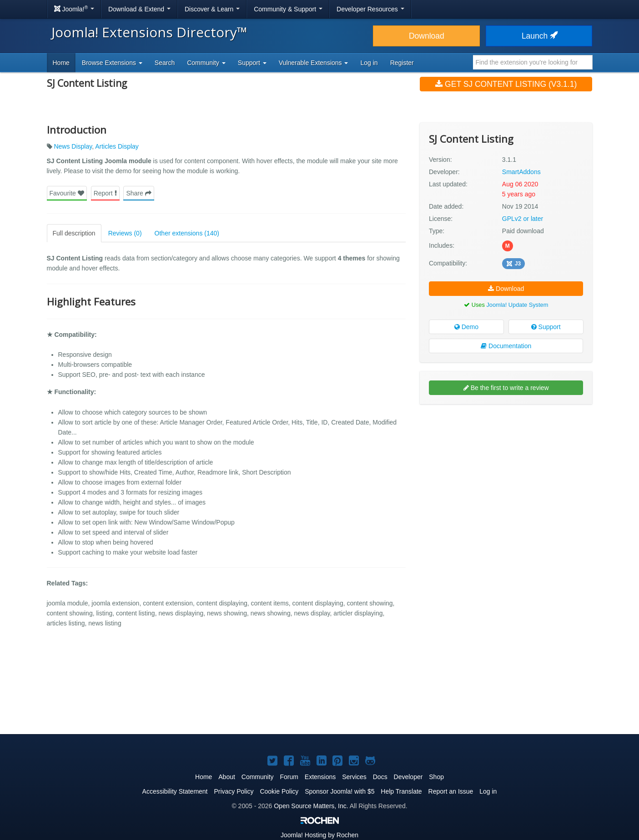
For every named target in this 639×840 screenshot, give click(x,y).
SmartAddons (521, 172)
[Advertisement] (506, 470)
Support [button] (252, 63)
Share (138, 193)
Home (61, 63)
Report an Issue (451, 791)
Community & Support (288, 9)
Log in (369, 63)
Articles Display (117, 146)
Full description (74, 233)
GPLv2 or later (523, 219)
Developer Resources (370, 9)
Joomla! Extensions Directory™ (149, 32)
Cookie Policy (279, 791)
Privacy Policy (234, 791)
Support (546, 327)
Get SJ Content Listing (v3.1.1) (506, 84)
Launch (539, 36)
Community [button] (206, 63)
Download (427, 36)
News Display (73, 146)
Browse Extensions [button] (112, 63)
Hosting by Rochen (319, 835)
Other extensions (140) (187, 233)
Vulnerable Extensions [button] (314, 63)
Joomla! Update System (517, 305)
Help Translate (401, 791)
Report (105, 193)
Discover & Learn (212, 9)
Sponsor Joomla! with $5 (340, 791)
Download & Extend (139, 9)
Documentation (506, 346)
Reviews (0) (125, 233)
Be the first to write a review (506, 388)
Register (402, 63)
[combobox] (533, 62)
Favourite (67, 193)
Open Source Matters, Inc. (311, 806)
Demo (466, 327)
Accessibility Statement (175, 791)
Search (165, 63)
